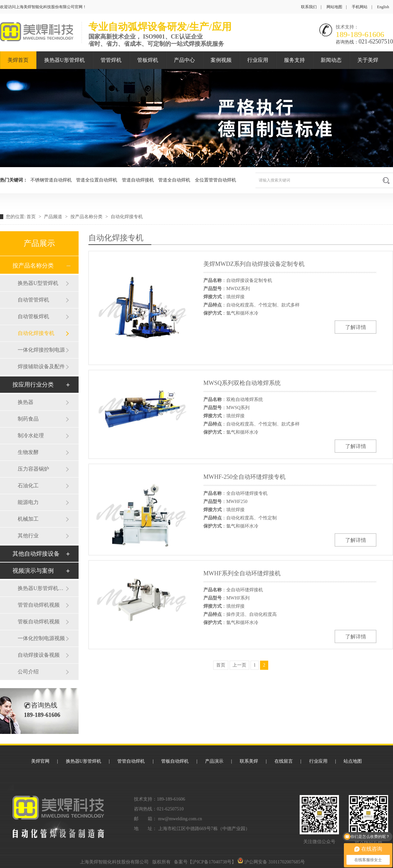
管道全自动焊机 (174, 180)
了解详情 (356, 327)
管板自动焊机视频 (39, 622)
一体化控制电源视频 (41, 638)
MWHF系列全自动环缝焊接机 (242, 573)
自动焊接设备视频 (39, 655)
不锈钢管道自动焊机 (51, 180)
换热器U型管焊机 (38, 283)
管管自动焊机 (131, 761)
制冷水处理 (31, 435)
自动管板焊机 (33, 316)
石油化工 (28, 486)
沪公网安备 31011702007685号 (271, 862)
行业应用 (258, 60)
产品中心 (184, 60)
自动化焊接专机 (127, 217)
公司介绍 (28, 672)
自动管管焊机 (33, 300)
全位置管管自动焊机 (215, 180)
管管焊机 (111, 60)
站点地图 (353, 761)
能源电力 (28, 502)
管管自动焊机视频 (39, 605)
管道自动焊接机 (138, 180)
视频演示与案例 (33, 571)
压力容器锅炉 (33, 469)
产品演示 (214, 761)
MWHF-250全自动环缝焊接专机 (244, 477)
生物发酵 (28, 452)
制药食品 (28, 419)
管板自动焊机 (175, 761)
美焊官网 (40, 761)
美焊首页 (18, 60)
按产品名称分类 (87, 217)
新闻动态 (331, 60)
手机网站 (360, 7)
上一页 (239, 665)
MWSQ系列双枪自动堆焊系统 (242, 383)
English (383, 7)
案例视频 (221, 60)
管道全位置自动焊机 (97, 180)
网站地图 (334, 7)
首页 (32, 217)
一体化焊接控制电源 (41, 350)
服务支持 (294, 60)
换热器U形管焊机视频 (42, 588)
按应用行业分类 (33, 385)
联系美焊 (249, 761)
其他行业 (28, 536)
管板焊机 (148, 60)
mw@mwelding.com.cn (180, 819)
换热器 (26, 402)
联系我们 (309, 7)
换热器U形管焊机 (65, 60)
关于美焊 (368, 60)
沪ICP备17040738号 (212, 862)
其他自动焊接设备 (36, 554)
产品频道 (54, 217)
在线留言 (284, 761)
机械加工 (28, 519)
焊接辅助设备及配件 (41, 366)
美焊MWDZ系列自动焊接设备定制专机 (254, 264)
